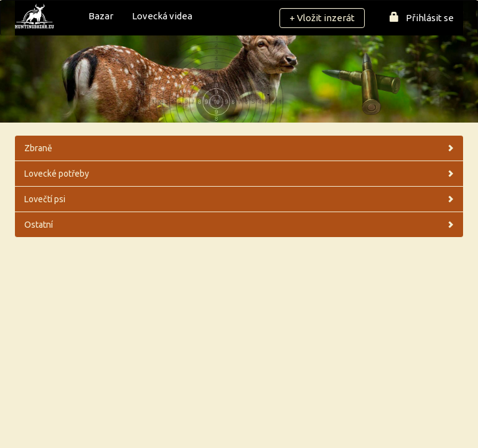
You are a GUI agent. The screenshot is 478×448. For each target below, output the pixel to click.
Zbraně (239, 148)
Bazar (101, 16)
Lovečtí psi (239, 199)
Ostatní (239, 225)
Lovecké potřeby (239, 174)
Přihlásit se (422, 18)
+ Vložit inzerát (322, 18)
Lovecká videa (162, 16)
